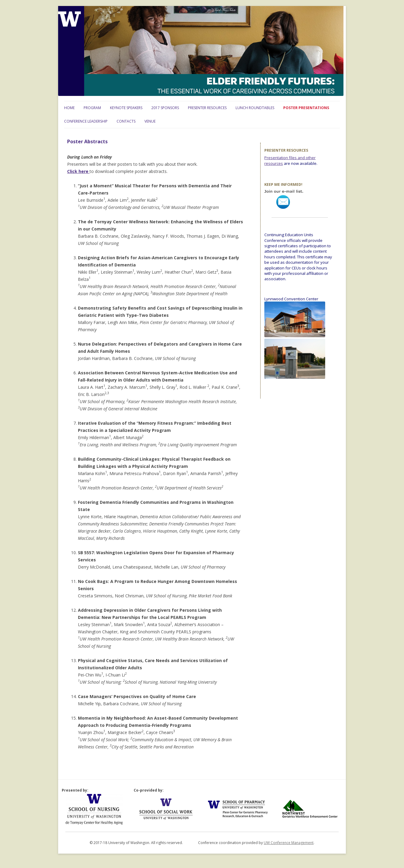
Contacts (126, 121)
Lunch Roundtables (255, 108)
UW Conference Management (289, 843)
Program (92, 108)
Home (69, 108)
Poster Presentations (306, 108)
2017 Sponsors (165, 108)
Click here (78, 171)
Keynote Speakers (126, 108)
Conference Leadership (86, 121)
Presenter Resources (207, 108)
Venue (150, 121)
